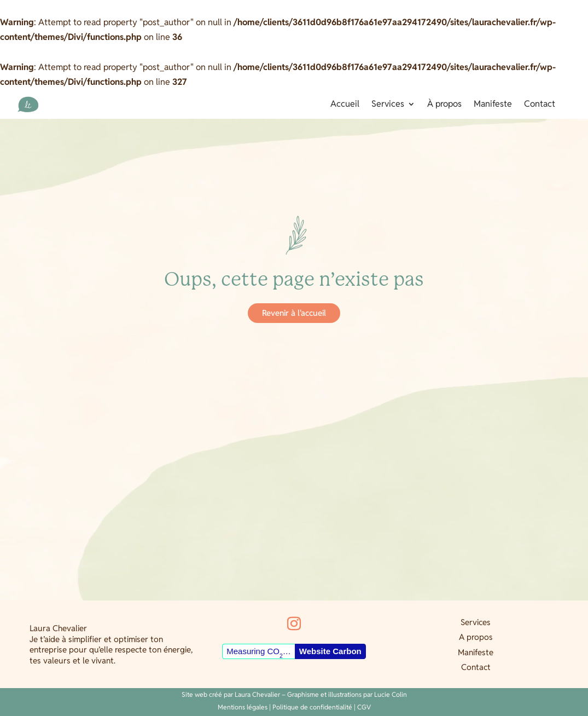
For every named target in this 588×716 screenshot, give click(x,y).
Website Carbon (330, 651)
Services (388, 105)
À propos (444, 105)
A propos (476, 637)
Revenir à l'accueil (294, 313)
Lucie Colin (391, 694)
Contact (540, 105)
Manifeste (493, 105)
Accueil (345, 105)
